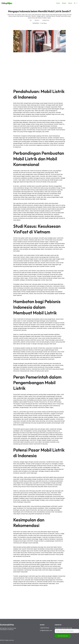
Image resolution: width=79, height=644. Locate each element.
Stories (64, 3)
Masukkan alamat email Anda (63, 630)
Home (58, 3)
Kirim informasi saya (63, 637)
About (70, 3)
